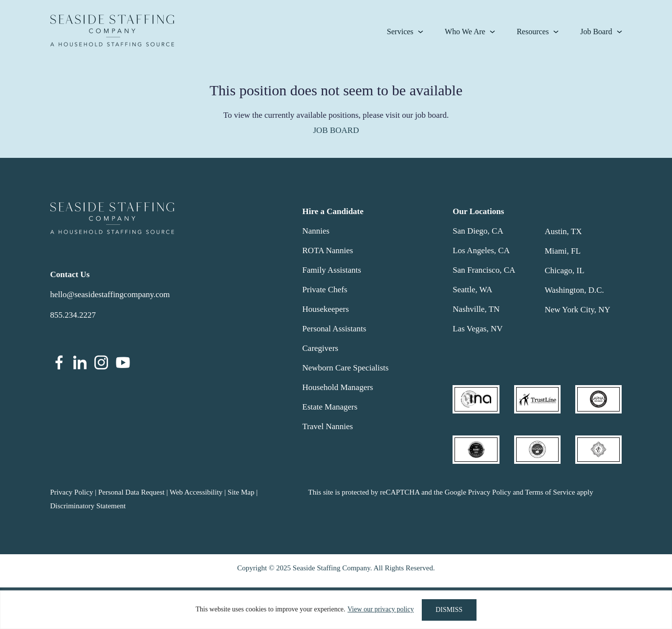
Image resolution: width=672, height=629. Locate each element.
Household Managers (338, 387)
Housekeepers (326, 309)
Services (400, 32)
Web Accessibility (196, 492)
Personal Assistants (335, 329)
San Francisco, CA (484, 270)
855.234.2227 (73, 315)
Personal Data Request (131, 492)
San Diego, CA (478, 231)
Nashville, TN (476, 309)
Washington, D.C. (574, 290)
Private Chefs (325, 290)
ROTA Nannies (328, 250)
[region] (336, 610)
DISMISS (449, 610)
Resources (533, 32)
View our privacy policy (380, 610)
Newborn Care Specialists (346, 368)
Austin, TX (563, 231)
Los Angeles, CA (481, 250)
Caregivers (321, 348)
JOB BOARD (336, 130)
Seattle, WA (472, 290)
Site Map (241, 492)
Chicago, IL (564, 271)
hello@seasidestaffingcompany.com (110, 294)
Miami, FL (563, 251)
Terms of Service (550, 492)
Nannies (316, 231)
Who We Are (465, 32)
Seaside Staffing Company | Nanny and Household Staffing (112, 31)
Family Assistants (332, 270)
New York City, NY (577, 310)
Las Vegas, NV (477, 329)
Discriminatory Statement (88, 506)
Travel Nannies (328, 426)
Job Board (596, 32)
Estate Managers (330, 407)
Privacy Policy (72, 492)
